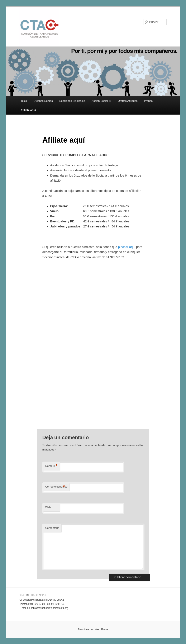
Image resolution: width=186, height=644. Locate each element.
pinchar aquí (127, 247)
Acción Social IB (101, 101)
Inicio (24, 101)
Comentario (52, 528)
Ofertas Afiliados (128, 101)
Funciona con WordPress (93, 629)
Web (48, 507)
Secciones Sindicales (72, 101)
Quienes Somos (43, 101)
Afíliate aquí (28, 110)
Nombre (51, 466)
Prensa (148, 101)
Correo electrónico (56, 487)
